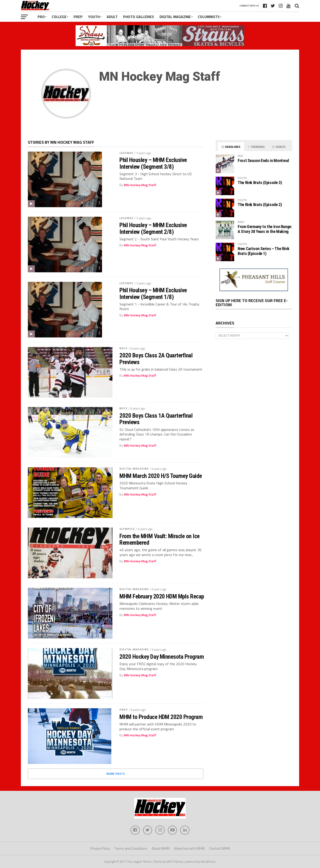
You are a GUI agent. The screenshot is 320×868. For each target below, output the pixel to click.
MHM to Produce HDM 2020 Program (161, 717)
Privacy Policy (100, 849)
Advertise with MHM (189, 849)
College (59, 17)
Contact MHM (219, 849)
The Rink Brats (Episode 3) (260, 183)
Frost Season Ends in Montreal (263, 161)
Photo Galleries (139, 17)
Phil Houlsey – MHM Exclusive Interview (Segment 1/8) (153, 293)
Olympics (127, 529)
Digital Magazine (175, 17)
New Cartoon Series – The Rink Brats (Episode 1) (263, 251)
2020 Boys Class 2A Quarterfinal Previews (156, 359)
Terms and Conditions (131, 849)
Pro (41, 17)
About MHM (161, 849)
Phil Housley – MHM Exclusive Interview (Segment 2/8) (153, 228)
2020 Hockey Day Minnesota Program (162, 657)
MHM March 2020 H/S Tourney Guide (161, 476)
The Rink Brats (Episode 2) (260, 205)
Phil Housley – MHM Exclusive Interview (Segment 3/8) (153, 163)
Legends (126, 153)
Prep (78, 17)
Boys (123, 348)
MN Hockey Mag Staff (140, 185)
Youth (94, 17)
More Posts (116, 774)
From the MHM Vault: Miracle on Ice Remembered (160, 539)
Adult (112, 17)
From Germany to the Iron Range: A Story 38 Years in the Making (265, 229)
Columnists (209, 17)
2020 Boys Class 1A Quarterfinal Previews (156, 419)
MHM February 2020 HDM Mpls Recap (162, 596)
